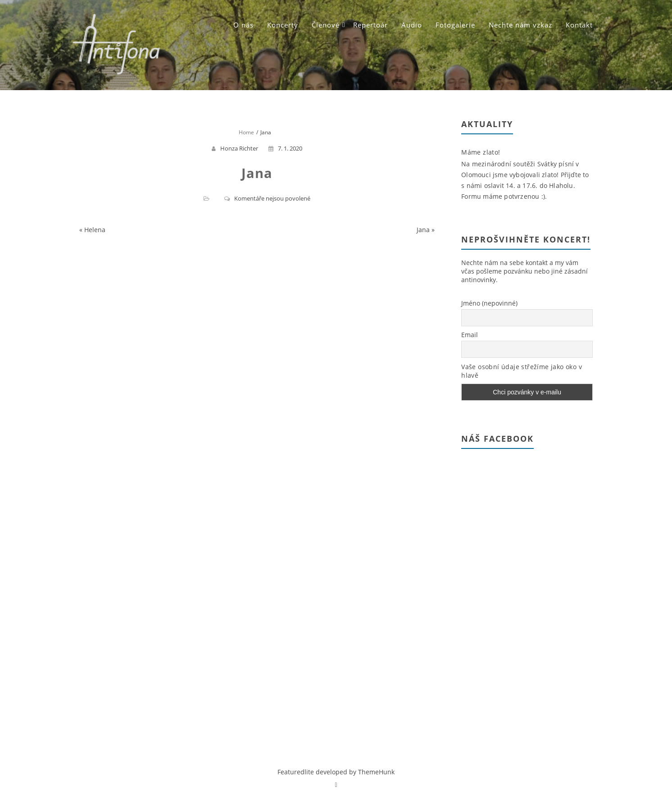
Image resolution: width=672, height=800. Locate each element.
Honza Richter (239, 148)
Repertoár (370, 25)
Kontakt (579, 25)
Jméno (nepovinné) (489, 303)
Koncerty (283, 25)
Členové (326, 25)
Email (470, 335)
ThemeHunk (376, 772)
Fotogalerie (455, 25)
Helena (95, 230)
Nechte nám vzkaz (520, 25)
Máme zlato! (481, 152)
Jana (423, 230)
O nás (243, 25)
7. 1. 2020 (285, 148)
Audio (412, 25)
